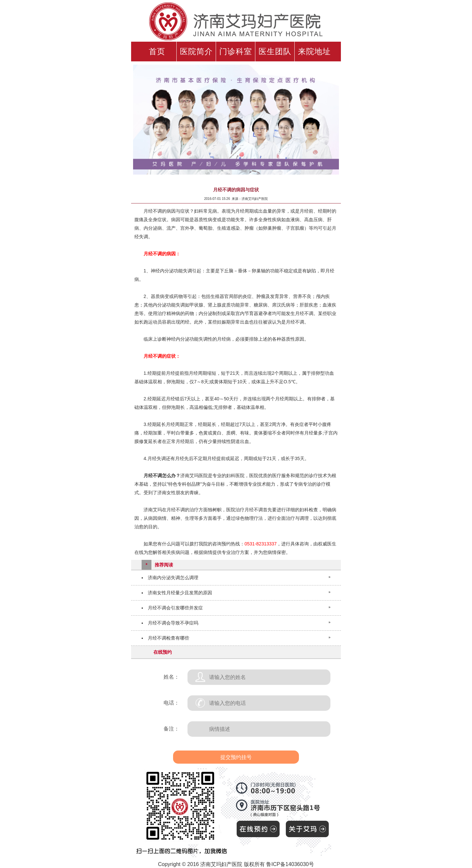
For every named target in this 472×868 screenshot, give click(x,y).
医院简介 (196, 52)
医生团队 (275, 52)
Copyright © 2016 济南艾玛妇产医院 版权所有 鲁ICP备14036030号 (236, 864)
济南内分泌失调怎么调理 (173, 578)
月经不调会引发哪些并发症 (175, 608)
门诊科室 (236, 52)
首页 (157, 52)
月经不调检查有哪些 (168, 638)
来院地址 (314, 52)
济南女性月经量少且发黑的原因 (180, 593)
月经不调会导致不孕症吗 (173, 623)
